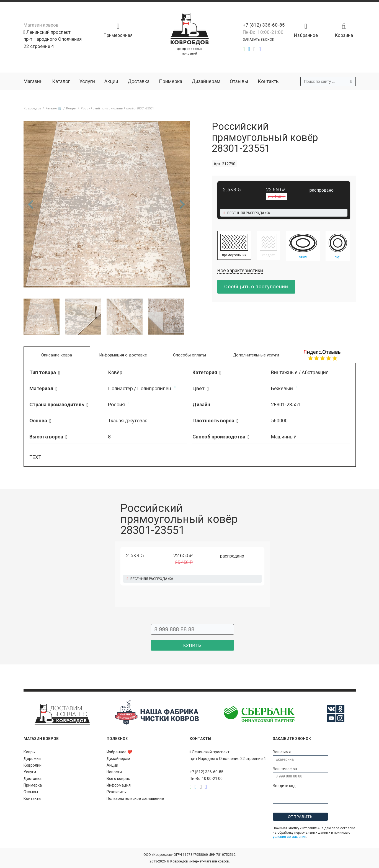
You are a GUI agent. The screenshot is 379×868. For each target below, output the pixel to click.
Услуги (87, 81)
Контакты (269, 81)
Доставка (139, 81)
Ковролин (33, 765)
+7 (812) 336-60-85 (264, 25)
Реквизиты (117, 792)
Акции (111, 81)
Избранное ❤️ (119, 752)
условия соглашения (289, 837)
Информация (119, 785)
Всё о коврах (118, 779)
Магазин (33, 81)
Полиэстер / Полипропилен (140, 388)
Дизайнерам (206, 81)
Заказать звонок (259, 40)
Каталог (61, 81)
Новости (114, 772)
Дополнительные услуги (256, 355)
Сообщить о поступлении (256, 287)
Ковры (29, 752)
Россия (116, 405)
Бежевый (282, 388)
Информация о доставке (123, 355)
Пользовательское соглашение (135, 798)
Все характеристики (240, 270)
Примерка (171, 81)
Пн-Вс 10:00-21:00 (263, 32)
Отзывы (239, 81)
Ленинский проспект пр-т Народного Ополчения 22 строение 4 (53, 39)
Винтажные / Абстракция (300, 372)
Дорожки (32, 759)
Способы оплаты (189, 355)
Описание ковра (57, 355)
